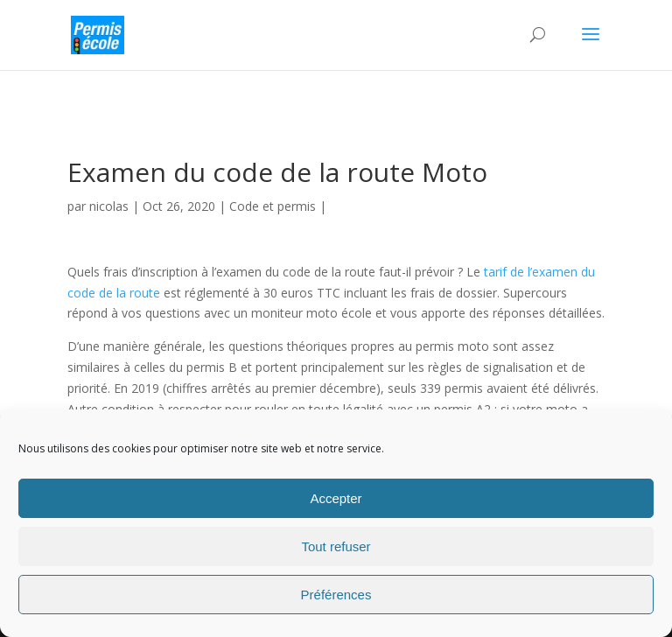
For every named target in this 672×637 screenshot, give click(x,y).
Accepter (336, 498)
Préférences (336, 595)
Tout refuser (336, 546)
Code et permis (273, 206)
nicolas (109, 206)
